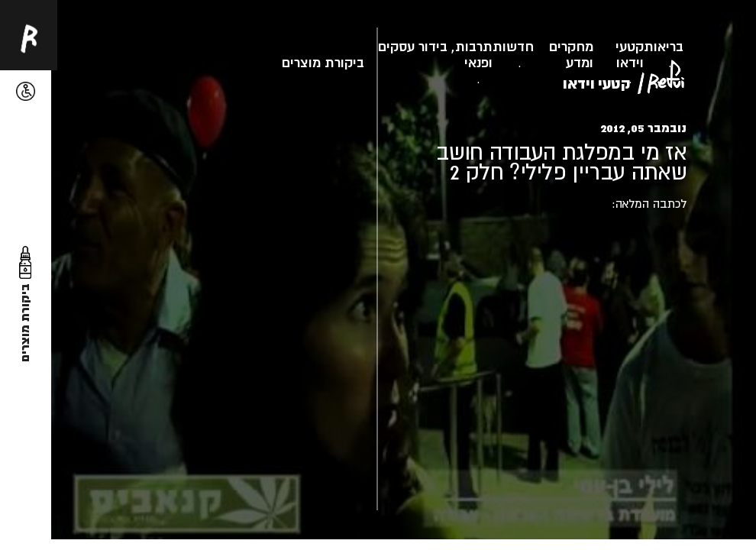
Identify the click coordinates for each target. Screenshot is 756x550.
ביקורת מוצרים (323, 62)
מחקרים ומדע (571, 54)
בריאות (664, 46)
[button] (26, 91)
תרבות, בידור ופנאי (456, 54)
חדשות (513, 46)
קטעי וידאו (630, 54)
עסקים (396, 46)
